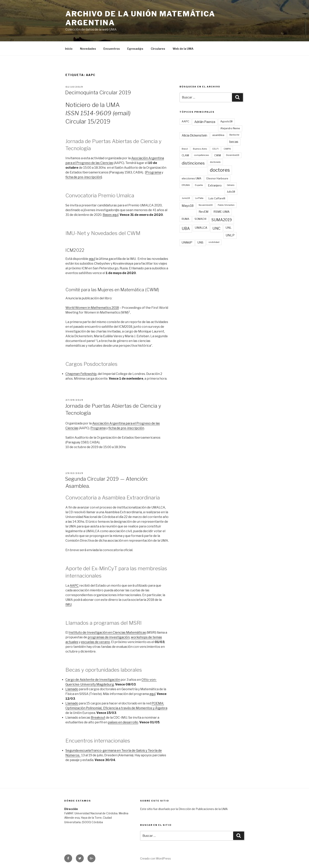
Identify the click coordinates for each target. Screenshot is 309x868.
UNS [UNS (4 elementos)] (200, 243)
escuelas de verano (95, 642)
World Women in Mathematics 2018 (92, 308)
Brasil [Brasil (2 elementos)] (185, 149)
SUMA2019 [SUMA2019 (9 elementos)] (222, 220)
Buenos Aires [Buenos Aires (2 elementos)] (200, 149)
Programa (153, 172)
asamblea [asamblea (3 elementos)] (218, 135)
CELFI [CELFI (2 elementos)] (215, 149)
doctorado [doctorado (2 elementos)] (215, 162)
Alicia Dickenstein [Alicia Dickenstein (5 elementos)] (194, 135)
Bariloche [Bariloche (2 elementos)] (234, 135)
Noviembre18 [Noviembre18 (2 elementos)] (206, 205)
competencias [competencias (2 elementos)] (202, 155)
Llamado (72, 689)
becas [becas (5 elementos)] (234, 142)
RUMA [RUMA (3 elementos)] (186, 219)
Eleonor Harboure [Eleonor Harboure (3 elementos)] (217, 178)
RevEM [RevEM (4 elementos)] (203, 212)
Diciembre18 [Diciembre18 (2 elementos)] (233, 155)
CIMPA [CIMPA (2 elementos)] (227, 149)
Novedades (88, 49)
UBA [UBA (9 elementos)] (186, 228)
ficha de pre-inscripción (83, 177)
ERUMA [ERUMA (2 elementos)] (186, 185)
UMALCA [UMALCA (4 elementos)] (201, 228)
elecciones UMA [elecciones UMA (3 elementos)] (192, 178)
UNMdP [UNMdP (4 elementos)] (187, 243)
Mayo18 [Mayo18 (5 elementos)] (188, 206)
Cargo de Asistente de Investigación (93, 680)
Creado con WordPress (155, 858)
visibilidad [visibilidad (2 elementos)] (214, 242)
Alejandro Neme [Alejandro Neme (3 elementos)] (230, 128)
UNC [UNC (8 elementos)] (216, 228)
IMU (68, 604)
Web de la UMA (183, 49)
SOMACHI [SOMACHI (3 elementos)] (200, 219)
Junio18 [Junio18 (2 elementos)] (186, 198)
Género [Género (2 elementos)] (231, 185)
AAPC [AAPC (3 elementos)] (185, 121)
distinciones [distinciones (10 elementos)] (193, 163)
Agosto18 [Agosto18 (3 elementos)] (226, 121)
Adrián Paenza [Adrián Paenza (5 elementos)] (205, 122)
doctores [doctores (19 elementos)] (220, 170)
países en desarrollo (123, 722)
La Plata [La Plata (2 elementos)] (199, 198)
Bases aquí (111, 215)
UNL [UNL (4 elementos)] (229, 228)
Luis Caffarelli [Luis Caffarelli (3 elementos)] (217, 198)
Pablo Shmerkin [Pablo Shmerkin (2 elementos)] (226, 205)
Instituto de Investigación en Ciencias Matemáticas (107, 633)
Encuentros (112, 49)
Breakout (98, 718)
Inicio (69, 49)
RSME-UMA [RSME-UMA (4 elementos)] (222, 212)
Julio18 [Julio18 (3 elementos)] (231, 192)
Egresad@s (135, 49)
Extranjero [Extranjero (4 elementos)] (215, 185)
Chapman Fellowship (81, 374)
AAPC (74, 586)
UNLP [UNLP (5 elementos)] (230, 235)
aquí (92, 259)
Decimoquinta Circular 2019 (98, 92)
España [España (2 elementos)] (199, 185)
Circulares (158, 49)
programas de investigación (109, 637)
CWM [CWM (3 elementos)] (218, 155)
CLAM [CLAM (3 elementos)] (185, 155)
